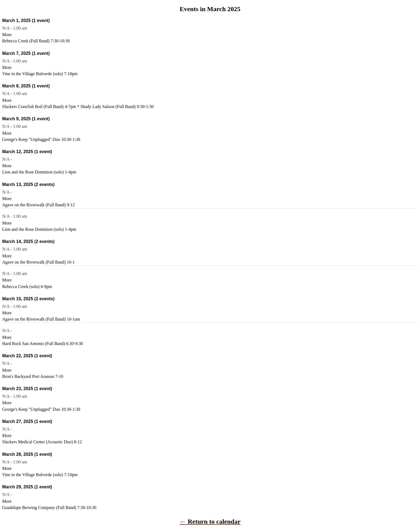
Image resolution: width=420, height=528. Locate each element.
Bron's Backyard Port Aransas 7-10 (33, 376)
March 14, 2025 (28, 241)
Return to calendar (214, 521)
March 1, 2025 (26, 20)
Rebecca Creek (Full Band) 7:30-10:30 (36, 41)
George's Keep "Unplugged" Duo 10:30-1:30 (41, 139)
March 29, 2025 (27, 487)
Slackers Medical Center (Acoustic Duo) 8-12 (42, 442)
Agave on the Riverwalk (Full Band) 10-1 (39, 262)
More (7, 35)
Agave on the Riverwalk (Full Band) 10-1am (41, 319)
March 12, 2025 (27, 152)
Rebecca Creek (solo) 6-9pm (27, 287)
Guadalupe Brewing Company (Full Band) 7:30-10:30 (49, 508)
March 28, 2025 (27, 454)
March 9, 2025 (26, 119)
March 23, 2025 (27, 389)
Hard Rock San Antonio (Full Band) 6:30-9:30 (43, 344)
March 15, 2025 (28, 299)
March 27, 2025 (27, 421)
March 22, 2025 (27, 356)
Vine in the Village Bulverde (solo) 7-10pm (40, 74)
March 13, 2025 (28, 184)
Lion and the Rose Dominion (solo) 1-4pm (39, 172)
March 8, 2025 (26, 86)
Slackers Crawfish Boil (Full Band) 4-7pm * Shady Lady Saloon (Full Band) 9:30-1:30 (78, 107)
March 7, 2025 (26, 53)
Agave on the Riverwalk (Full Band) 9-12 (39, 205)
